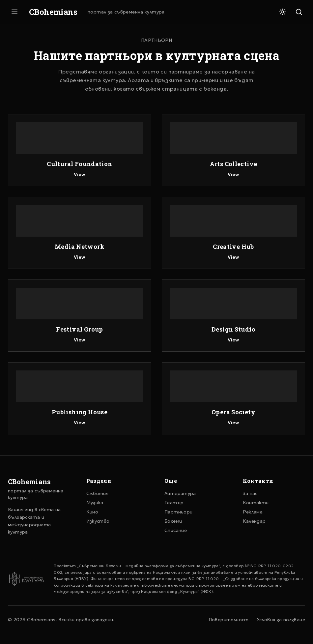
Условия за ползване (281, 620)
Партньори (178, 512)
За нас (250, 493)
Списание (176, 530)
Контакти (256, 503)
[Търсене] (299, 12)
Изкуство (98, 521)
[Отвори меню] (14, 12)
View (80, 175)
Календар (254, 521)
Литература (180, 493)
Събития (98, 493)
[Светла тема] (282, 12)
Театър (174, 503)
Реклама (253, 512)
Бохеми (173, 521)
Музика (95, 503)
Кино (92, 512)
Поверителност (229, 620)
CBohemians (53, 12)
